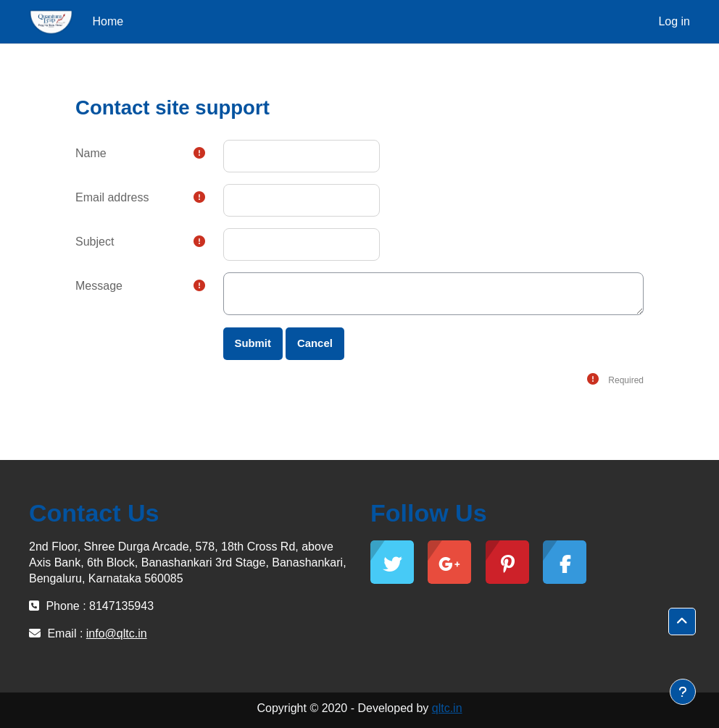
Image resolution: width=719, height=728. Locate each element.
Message (99, 286)
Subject (95, 242)
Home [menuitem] (108, 21)
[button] (682, 622)
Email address (112, 197)
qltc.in (447, 708)
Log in (674, 21)
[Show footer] (683, 692)
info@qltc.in (117, 633)
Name (91, 153)
